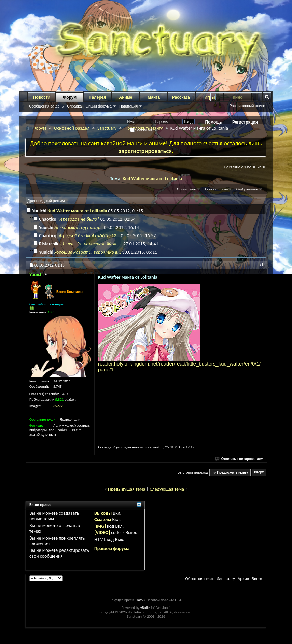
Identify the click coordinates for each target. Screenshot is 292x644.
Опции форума (98, 106)
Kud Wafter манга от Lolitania (152, 179)
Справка (74, 106)
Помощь (214, 122)
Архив (243, 579)
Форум (70, 97)
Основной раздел (72, 128)
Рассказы (182, 97)
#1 (261, 264)
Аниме (126, 97)
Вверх (259, 473)
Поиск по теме (216, 189)
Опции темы (187, 189)
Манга (154, 97)
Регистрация (245, 122)
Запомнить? (143, 130)
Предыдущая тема (127, 489)
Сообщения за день (46, 106)
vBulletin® (148, 608)
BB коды (103, 513)
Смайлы (103, 520)
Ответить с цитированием (239, 459)
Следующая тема (167, 489)
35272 (58, 406)
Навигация (128, 106)
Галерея (98, 97)
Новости (42, 97)
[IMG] (100, 526)
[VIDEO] (102, 533)
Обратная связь (200, 579)
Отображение (247, 189)
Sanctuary (107, 128)
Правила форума (112, 549)
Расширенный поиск (247, 106)
